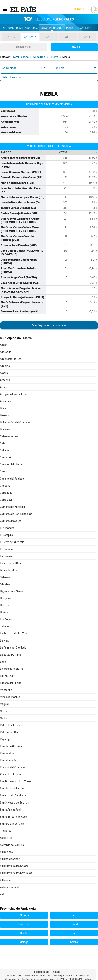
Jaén (74, 933)
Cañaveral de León (11, 465)
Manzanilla (6, 690)
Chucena (5, 486)
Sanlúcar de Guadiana (13, 796)
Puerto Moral (8, 753)
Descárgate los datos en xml (49, 325)
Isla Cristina (7, 619)
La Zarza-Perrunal (11, 655)
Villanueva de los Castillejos (16, 873)
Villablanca (6, 852)
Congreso (24, 47)
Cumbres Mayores (11, 521)
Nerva (4, 711)
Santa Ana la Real (10, 810)
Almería (24, 915)
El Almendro (7, 528)
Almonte (5, 366)
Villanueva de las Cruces (14, 866)
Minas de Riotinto (10, 697)
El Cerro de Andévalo (12, 542)
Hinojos (4, 605)
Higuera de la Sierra (12, 591)
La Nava (5, 641)
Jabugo (4, 627)
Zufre (3, 894)
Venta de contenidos (28, 976)
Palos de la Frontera (12, 725)
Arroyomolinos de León (13, 394)
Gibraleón (6, 584)
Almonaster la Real (11, 359)
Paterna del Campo (11, 732)
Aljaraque (6, 352)
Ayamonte (6, 401)
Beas (3, 408)
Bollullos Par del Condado (15, 422)
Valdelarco (6, 838)
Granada (74, 924)
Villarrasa (6, 880)
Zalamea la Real (9, 887)
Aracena (5, 380)
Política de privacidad (78, 976)
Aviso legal (59, 976)
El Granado (6, 549)
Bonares (5, 429)
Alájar (3, 345)
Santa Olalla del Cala (12, 824)
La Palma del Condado (13, 648)
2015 (68, 37)
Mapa (70, 28)
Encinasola (6, 556)
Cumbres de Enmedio (12, 507)
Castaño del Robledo (12, 479)
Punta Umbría (8, 760)
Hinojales (5, 598)
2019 (11, 37)
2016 (49, 37)
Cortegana (6, 493)
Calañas (5, 450)
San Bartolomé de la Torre (15, 781)
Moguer (4, 704)
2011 (87, 37)
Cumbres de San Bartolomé (16, 514)
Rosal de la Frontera (12, 774)
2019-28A (30, 37)
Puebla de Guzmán (11, 746)
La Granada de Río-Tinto (14, 634)
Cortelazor (6, 500)
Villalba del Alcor (10, 859)
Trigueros (6, 831)
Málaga (24, 942)
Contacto (11, 976)
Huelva (4, 612)
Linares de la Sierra (11, 669)
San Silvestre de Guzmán (15, 803)
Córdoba (24, 924)
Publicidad (46, 976)
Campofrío (6, 457)
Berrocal (5, 415)
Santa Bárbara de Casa (13, 817)
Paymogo (6, 739)
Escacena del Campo (12, 563)
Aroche (4, 387)
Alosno (4, 373)
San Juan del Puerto (12, 788)
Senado (74, 47)
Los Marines (7, 676)
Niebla (4, 718)
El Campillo (6, 535)
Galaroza (5, 577)
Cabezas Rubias (9, 436)
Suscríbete (79, 9)
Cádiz (74, 915)
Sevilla (74, 942)
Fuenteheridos (8, 570)
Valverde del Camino (12, 845)
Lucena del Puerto (11, 683)
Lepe (3, 662)
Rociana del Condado (12, 767)
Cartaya (5, 472)
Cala (3, 443)
